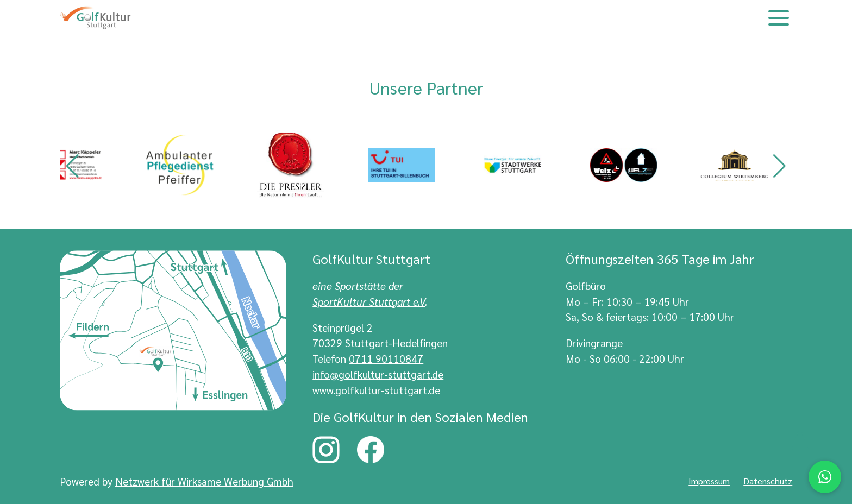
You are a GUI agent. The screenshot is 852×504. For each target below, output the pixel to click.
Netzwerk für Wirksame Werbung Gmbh (204, 481)
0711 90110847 (386, 358)
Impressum (709, 481)
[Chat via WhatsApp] (825, 477)
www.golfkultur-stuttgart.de (376, 390)
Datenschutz (768, 481)
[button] (73, 166)
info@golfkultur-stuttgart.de (378, 374)
